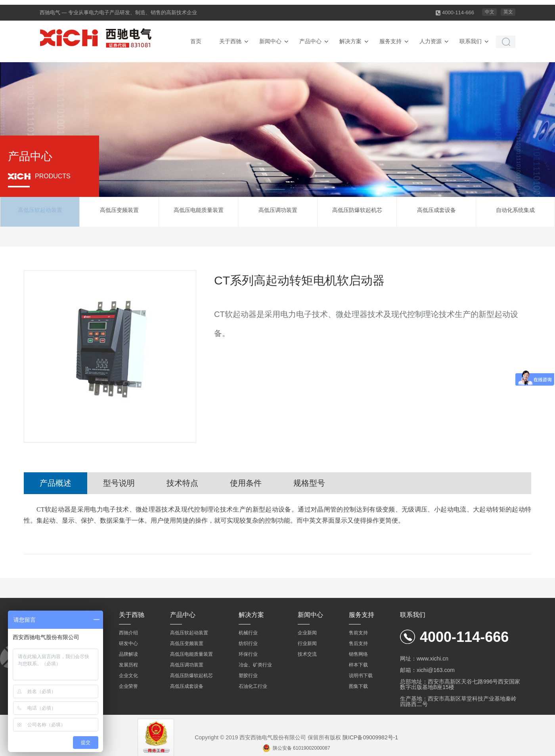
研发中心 (128, 643)
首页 (196, 41)
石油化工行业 (253, 686)
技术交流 (307, 654)
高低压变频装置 (119, 212)
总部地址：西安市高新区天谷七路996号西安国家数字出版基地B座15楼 (460, 684)
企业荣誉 (128, 686)
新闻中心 (270, 41)
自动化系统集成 (515, 212)
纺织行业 (248, 643)
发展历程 (128, 665)
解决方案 (350, 41)
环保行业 (248, 654)
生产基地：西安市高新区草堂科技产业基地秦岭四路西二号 (458, 701)
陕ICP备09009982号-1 (370, 737)
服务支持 (390, 41)
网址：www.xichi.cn (424, 659)
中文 (490, 12)
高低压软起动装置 (40, 212)
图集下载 (358, 686)
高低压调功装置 (278, 212)
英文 (508, 12)
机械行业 (248, 633)
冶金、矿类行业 (255, 665)
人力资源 (431, 41)
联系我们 (471, 41)
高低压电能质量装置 (199, 212)
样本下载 (358, 665)
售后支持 (358, 643)
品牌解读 (128, 654)
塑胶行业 (248, 676)
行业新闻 (307, 643)
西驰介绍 (128, 633)
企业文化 (128, 676)
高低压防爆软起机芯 (357, 212)
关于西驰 (230, 41)
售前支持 (358, 633)
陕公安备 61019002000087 (301, 748)
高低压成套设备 (436, 212)
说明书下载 (361, 676)
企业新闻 (307, 633)
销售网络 (358, 654)
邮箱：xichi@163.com (427, 670)
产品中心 (310, 41)
